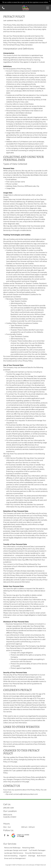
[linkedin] (8, 836)
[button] (48, 8)
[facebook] (5, 836)
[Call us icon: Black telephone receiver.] (3, 9)
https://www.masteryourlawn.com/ (31, 144)
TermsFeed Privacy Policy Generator (19, 45)
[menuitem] (12, 848)
